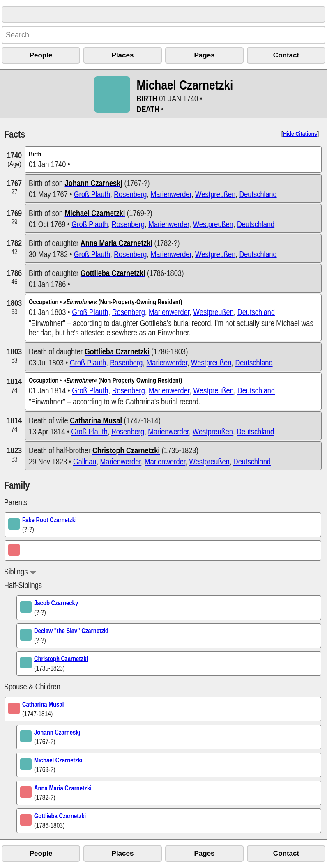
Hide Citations (300, 134)
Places (123, 55)
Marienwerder (171, 194)
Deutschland (258, 194)
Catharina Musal (43, 704)
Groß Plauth (92, 194)
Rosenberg (130, 194)
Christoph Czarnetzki (61, 659)
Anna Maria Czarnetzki (63, 788)
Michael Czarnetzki (58, 760)
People (41, 55)
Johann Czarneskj (57, 732)
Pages (204, 55)
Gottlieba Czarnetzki (60, 816)
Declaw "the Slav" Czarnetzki (71, 631)
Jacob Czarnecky (56, 603)
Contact (286, 55)
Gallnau (85, 461)
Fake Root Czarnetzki (50, 520)
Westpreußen (215, 194)
